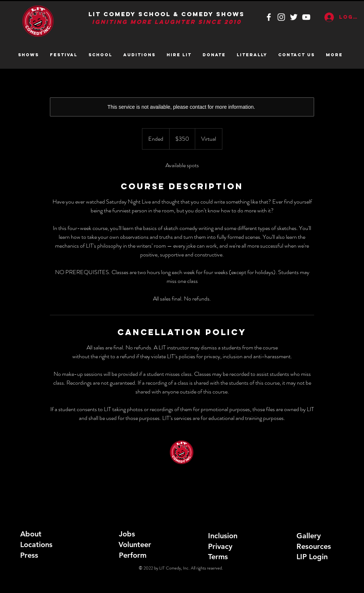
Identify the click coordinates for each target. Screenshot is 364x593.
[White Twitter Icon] (294, 17)
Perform (133, 555)
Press (29, 555)
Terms (218, 557)
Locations (36, 545)
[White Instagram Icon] (281, 17)
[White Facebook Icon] (269, 17)
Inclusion (223, 536)
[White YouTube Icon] (306, 17)
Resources (314, 546)
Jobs (127, 534)
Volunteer (135, 545)
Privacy (220, 546)
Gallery (309, 536)
